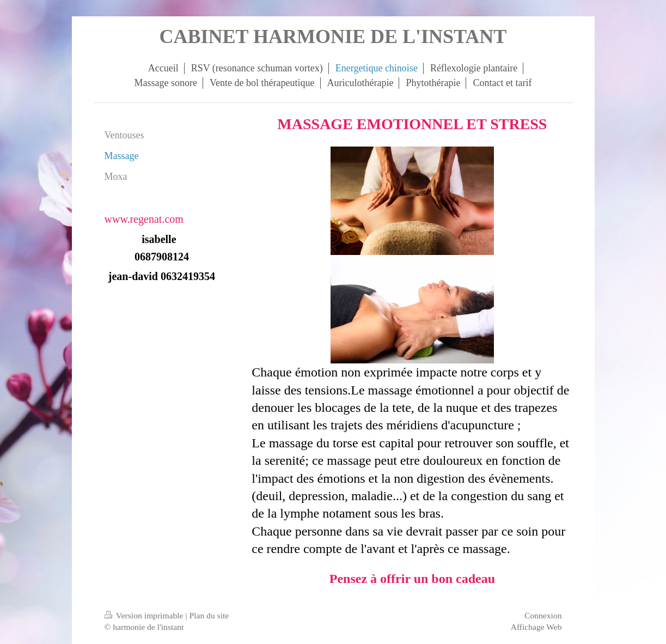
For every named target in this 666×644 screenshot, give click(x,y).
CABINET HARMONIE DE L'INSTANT (333, 37)
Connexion (543, 615)
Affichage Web (536, 627)
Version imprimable (145, 615)
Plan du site (209, 615)
